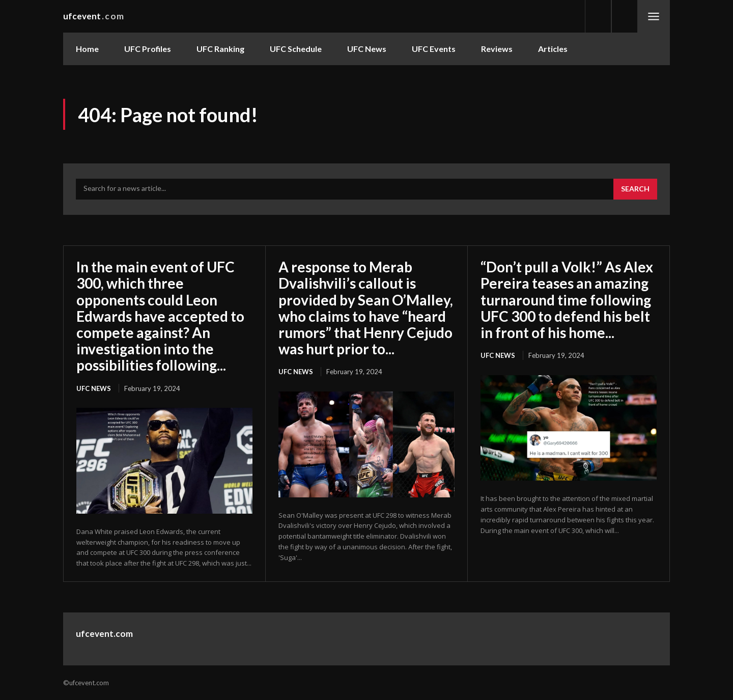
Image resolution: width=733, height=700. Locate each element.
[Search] (635, 189)
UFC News (94, 388)
